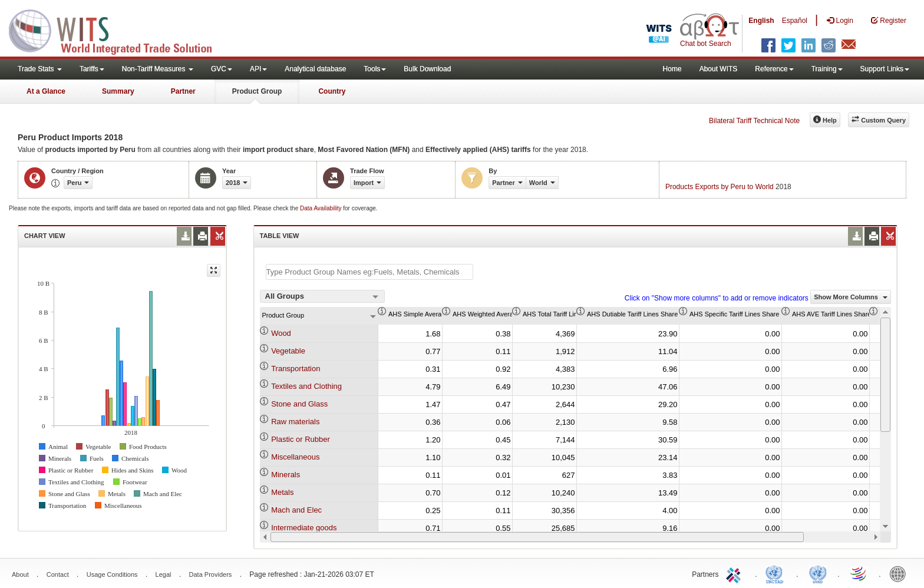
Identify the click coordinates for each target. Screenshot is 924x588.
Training (827, 69)
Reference (774, 69)
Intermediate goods (304, 528)
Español (795, 21)
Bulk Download (427, 69)
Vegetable (288, 351)
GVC (222, 69)
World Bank (900, 573)
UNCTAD (777, 573)
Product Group (257, 91)
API (258, 69)
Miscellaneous (295, 457)
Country (332, 91)
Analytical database (315, 69)
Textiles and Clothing (306, 386)
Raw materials (295, 422)
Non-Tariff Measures (158, 69)
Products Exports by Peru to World (720, 187)
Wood (281, 333)
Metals (282, 492)
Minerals (286, 475)
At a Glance (46, 91)
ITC (735, 573)
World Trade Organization (859, 573)
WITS (118, 29)
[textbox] (369, 272)
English (761, 21)
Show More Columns (851, 297)
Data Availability (321, 208)
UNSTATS (818, 573)
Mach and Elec (296, 510)
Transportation (296, 369)
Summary (118, 91)
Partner (183, 91)
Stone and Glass (299, 404)
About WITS (719, 69)
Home (672, 69)
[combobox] (322, 296)
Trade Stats (40, 69)
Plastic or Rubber (301, 439)
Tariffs (92, 69)
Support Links (885, 69)
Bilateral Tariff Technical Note (754, 121)
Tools (375, 69)
